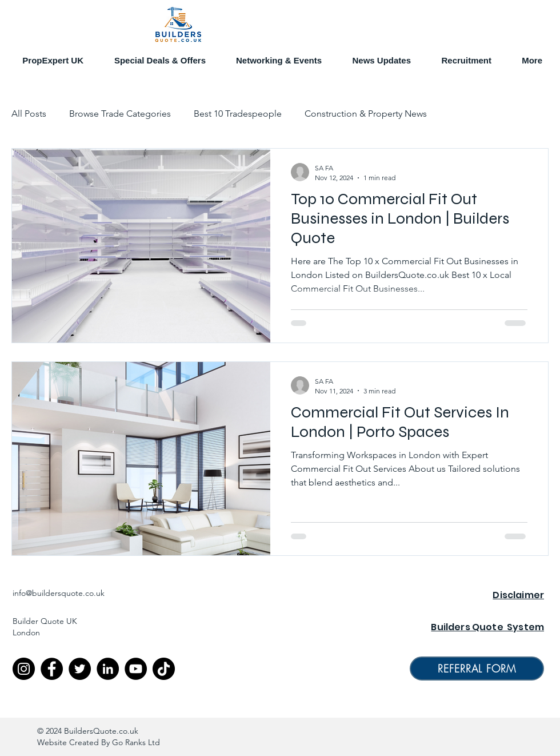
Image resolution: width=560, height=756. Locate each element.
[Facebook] (52, 669)
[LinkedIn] (108, 669)
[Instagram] (24, 669)
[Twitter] (80, 669)
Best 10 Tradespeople (238, 114)
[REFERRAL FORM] (477, 669)
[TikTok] (164, 669)
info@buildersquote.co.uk (59, 593)
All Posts (29, 114)
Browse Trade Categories (120, 114)
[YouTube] (136, 669)
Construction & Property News (366, 114)
